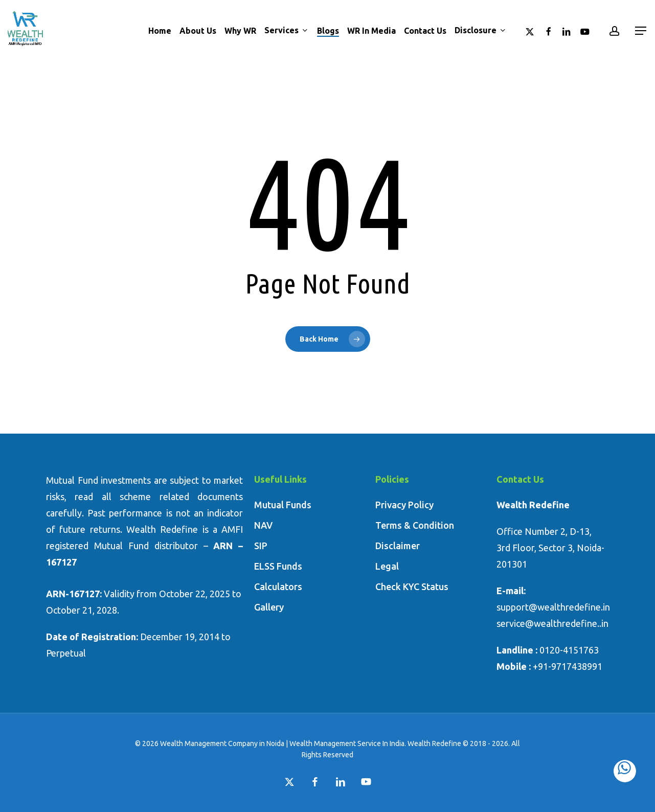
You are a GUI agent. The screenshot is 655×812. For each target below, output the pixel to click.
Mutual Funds (283, 505)
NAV (263, 525)
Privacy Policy (404, 505)
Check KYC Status (412, 587)
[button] (641, 31)
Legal (387, 566)
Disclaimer (398, 546)
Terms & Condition (415, 525)
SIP (261, 546)
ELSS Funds (278, 566)
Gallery (269, 607)
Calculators (278, 587)
